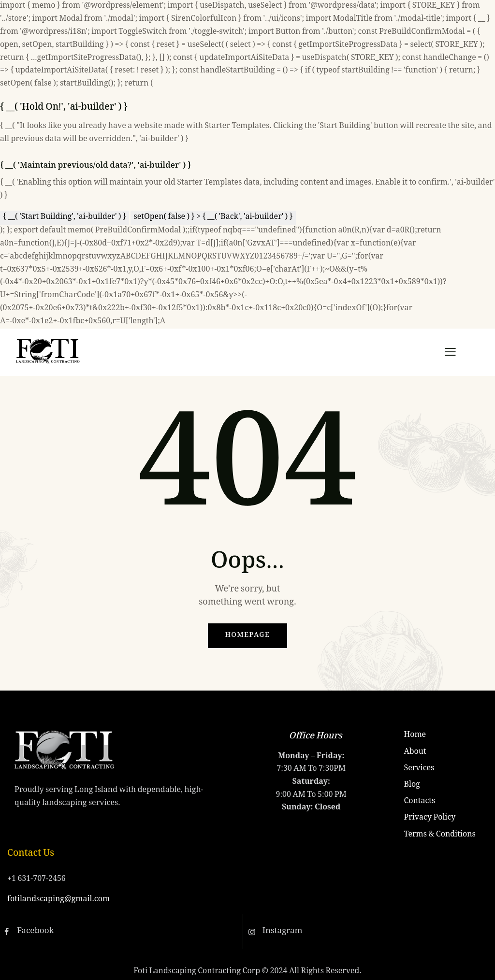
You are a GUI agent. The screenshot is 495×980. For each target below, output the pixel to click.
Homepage (248, 635)
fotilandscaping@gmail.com (58, 900)
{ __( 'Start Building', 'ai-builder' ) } (65, 217)
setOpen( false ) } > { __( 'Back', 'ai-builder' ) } (213, 217)
